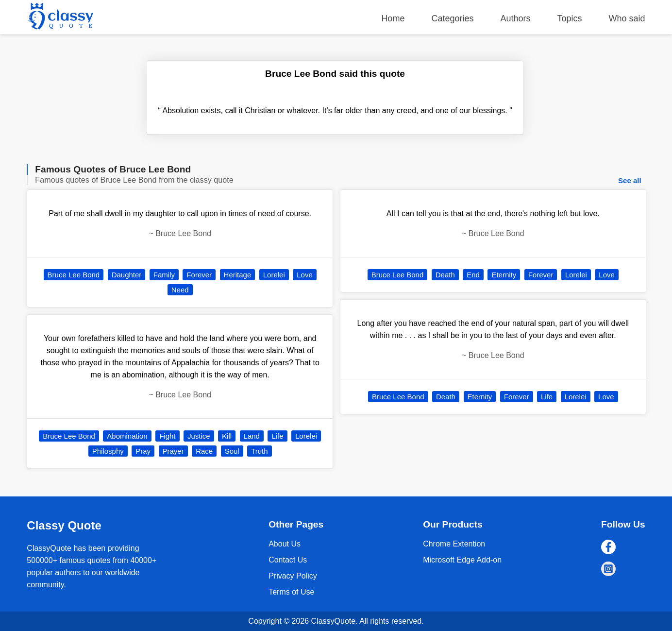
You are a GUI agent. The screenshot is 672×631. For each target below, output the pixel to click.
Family (164, 275)
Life (277, 436)
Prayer (173, 451)
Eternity (504, 275)
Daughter (127, 275)
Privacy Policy (293, 576)
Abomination (127, 436)
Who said (627, 18)
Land (252, 436)
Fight (167, 436)
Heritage (238, 275)
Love (305, 275)
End (473, 275)
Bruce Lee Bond (74, 275)
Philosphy (108, 451)
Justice (199, 436)
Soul (232, 451)
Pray (143, 451)
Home (393, 18)
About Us (285, 544)
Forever (199, 275)
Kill (227, 436)
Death (445, 275)
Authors (515, 18)
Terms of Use (291, 592)
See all (630, 180)
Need (180, 290)
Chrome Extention (454, 544)
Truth (259, 451)
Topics (570, 18)
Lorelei (274, 275)
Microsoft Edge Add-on (462, 560)
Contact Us (288, 560)
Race (204, 451)
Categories (452, 18)
